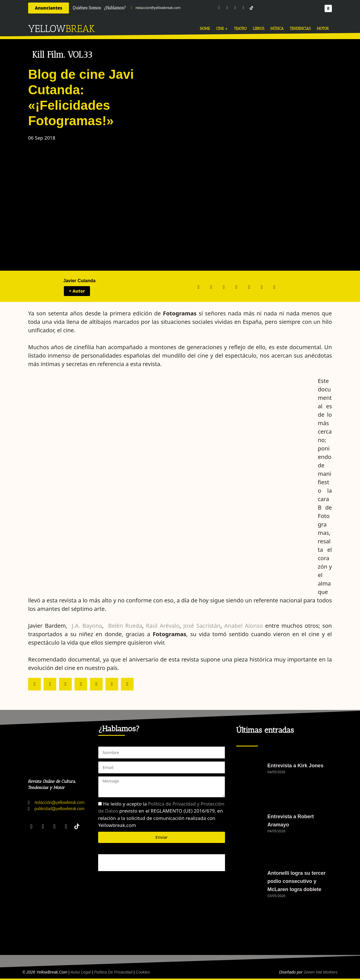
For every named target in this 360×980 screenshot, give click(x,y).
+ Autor (77, 291)
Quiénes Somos (87, 8)
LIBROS (259, 29)
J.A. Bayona (87, 626)
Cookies (143, 972)
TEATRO (240, 29)
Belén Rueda (125, 626)
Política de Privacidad (113, 972)
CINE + (222, 29)
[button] (328, 8)
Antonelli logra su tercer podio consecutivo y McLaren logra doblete (297, 881)
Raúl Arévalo (163, 626)
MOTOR (323, 29)
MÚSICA (277, 29)
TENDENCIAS (300, 29)
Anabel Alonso (245, 626)
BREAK (80, 29)
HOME (205, 29)
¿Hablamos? (115, 8)
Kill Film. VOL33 (62, 55)
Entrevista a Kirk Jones (295, 766)
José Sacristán (202, 626)
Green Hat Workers (320, 972)
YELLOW (47, 29)
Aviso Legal (80, 972)
